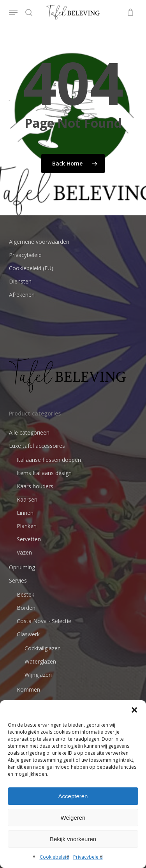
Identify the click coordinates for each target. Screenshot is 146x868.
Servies (18, 580)
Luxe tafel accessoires (37, 446)
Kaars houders (35, 486)
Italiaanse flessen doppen (49, 460)
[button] (134, 710)
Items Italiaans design (44, 473)
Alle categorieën (29, 432)
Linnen (25, 513)
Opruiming (22, 567)
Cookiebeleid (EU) (31, 268)
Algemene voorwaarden (39, 242)
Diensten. (21, 281)
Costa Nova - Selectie (44, 621)
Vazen (24, 552)
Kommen (28, 689)
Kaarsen (27, 499)
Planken (27, 526)
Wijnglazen (38, 675)
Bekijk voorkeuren (73, 839)
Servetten (29, 539)
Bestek (26, 594)
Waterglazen (40, 661)
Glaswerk (28, 634)
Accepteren (73, 796)
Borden (26, 608)
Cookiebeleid (55, 857)
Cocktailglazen (43, 648)
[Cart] (129, 12)
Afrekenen (22, 295)
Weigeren (73, 818)
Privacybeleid (88, 857)
